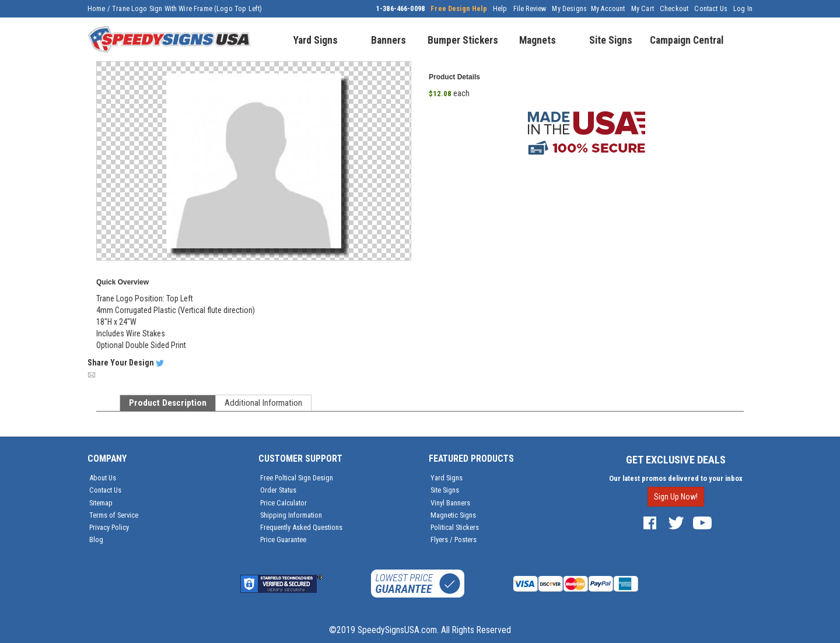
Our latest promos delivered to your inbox (676, 478)
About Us (103, 478)
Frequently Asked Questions (301, 527)
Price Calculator (283, 503)
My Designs (569, 9)
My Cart (643, 9)
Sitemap (101, 503)
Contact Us (711, 9)
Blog (96, 540)
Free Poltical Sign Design (297, 478)
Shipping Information (291, 515)
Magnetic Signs (453, 515)
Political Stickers (455, 527)
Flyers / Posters (454, 540)
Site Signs (445, 490)
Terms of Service (114, 515)
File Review (530, 9)
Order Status (278, 490)
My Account (608, 9)
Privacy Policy (109, 527)
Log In (743, 9)
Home (97, 9)
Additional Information (263, 403)
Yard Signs (447, 478)
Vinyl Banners (450, 503)
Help (500, 9)
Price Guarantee (283, 540)
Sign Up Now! (676, 497)
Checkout (674, 9)
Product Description (168, 403)
